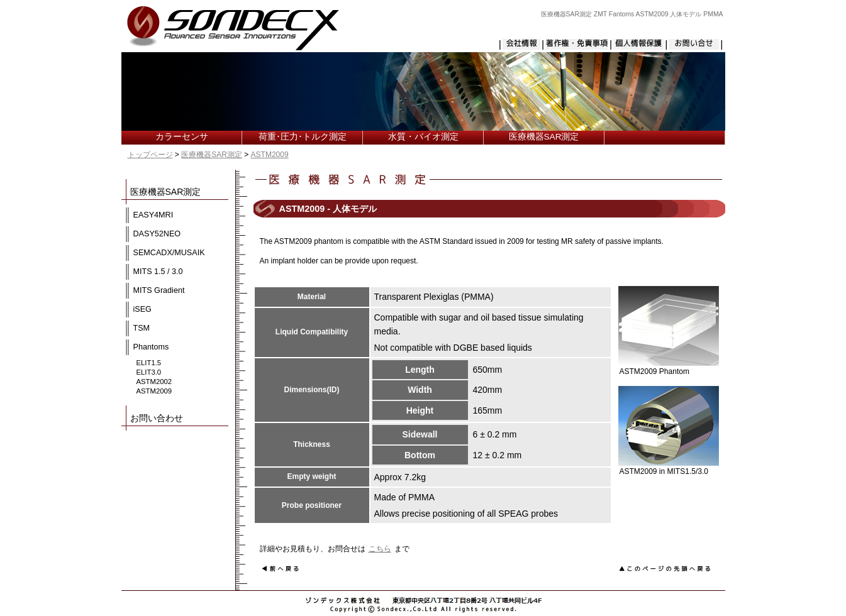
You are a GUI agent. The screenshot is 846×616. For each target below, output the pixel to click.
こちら (380, 549)
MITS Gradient (159, 290)
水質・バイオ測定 (423, 137)
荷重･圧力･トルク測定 (303, 137)
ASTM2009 (270, 155)
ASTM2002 (154, 382)
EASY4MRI (153, 215)
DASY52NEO (157, 234)
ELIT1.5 (149, 363)
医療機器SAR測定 (544, 137)
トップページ (150, 155)
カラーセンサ (182, 137)
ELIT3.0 (149, 372)
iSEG (142, 309)
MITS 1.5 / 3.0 (158, 272)
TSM (142, 328)
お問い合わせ (157, 418)
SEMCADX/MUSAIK (169, 253)
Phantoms (151, 347)
